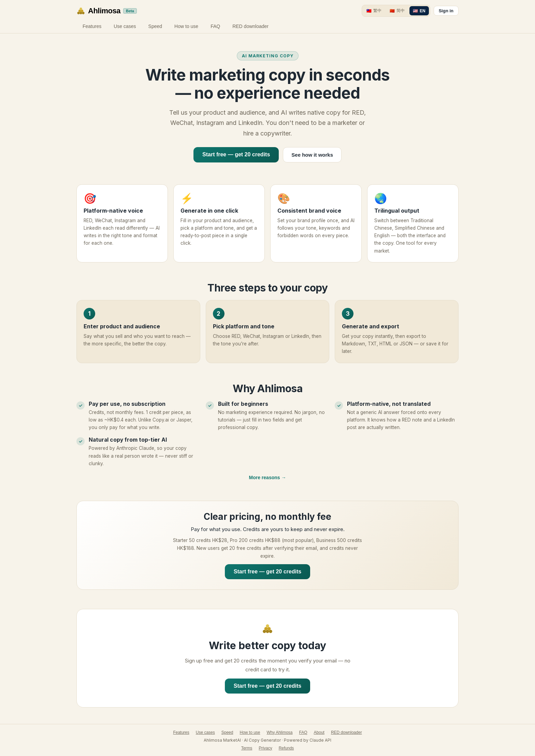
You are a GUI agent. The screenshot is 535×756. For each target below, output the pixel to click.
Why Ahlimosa (280, 732)
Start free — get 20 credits (236, 154)
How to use (186, 26)
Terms (247, 748)
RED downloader (250, 26)
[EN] (419, 11)
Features (92, 26)
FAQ (215, 26)
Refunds (286, 748)
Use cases (125, 26)
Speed (155, 26)
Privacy (265, 748)
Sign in (446, 11)
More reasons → (268, 477)
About (319, 732)
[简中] (397, 11)
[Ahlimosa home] (107, 11)
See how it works (312, 155)
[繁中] (374, 11)
